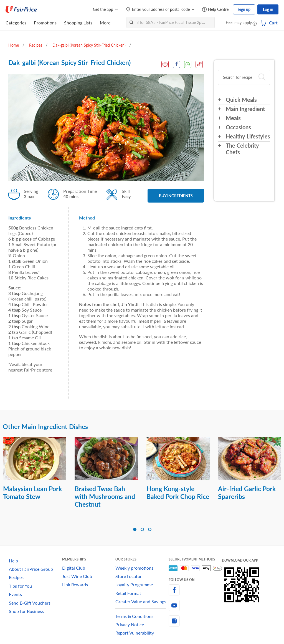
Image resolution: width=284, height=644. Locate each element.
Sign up (244, 9)
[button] (255, 23)
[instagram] (195, 621)
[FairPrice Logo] (21, 9)
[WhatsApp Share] (188, 64)
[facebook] (195, 590)
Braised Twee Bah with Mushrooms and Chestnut (105, 496)
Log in (268, 9)
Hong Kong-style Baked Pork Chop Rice (178, 493)
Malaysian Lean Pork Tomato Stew (32, 493)
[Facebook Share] (176, 64)
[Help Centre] (215, 10)
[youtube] (195, 605)
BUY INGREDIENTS (176, 196)
